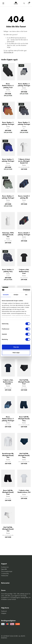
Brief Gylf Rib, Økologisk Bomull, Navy (24, 456)
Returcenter (5, 583)
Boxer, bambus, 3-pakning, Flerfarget (8, 160)
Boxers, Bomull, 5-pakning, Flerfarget (24, 234)
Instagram (4, 613)
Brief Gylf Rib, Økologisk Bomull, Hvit (8, 529)
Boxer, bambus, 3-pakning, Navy (8, 271)
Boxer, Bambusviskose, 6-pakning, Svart (8, 86)
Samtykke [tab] (6, 295)
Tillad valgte (16, 353)
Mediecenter (5, 576)
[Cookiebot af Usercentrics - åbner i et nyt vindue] (23, 290)
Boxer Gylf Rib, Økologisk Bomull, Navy (24, 419)
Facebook (4, 611)
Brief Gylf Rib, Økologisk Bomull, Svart (24, 382)
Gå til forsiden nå (8, 52)
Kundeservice (5, 567)
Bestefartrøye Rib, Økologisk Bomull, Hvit (8, 456)
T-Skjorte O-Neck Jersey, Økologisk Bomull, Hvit (24, 161)
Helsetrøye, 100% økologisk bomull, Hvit (8, 235)
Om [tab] (26, 295)
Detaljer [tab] (16, 295)
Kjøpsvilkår (4, 569)
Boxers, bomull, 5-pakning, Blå (24, 197)
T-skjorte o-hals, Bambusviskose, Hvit (24, 491)
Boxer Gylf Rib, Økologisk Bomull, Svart (8, 492)
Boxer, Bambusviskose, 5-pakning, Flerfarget (8, 419)
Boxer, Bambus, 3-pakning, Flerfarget (24, 85)
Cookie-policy (5, 574)
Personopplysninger (7, 571)
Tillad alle (16, 347)
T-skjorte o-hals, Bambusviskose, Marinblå (8, 382)
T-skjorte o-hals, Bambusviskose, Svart (24, 272)
